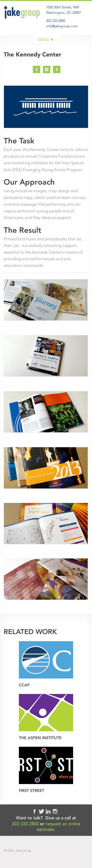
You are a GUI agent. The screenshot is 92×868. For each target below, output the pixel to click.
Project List (47, 69)
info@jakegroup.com (62, 26)
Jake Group (23, 23)
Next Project (57, 69)
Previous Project (37, 69)
